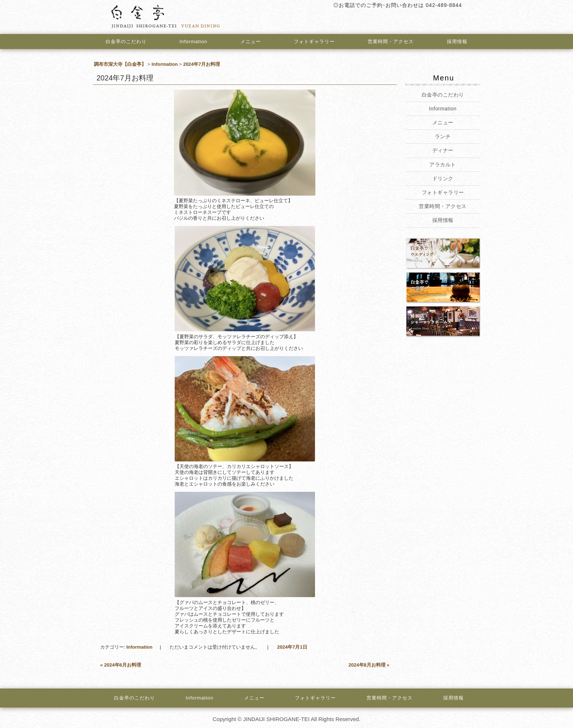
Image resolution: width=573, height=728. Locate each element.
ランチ (443, 136)
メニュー (251, 42)
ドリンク (443, 178)
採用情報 (457, 42)
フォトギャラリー (314, 42)
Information (193, 42)
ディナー (443, 150)
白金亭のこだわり (126, 42)
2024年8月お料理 (369, 665)
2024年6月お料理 (121, 665)
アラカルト (443, 165)
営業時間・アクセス (391, 42)
